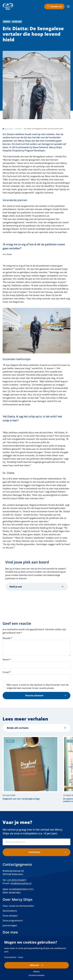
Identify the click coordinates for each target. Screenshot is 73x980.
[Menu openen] (68, 6)
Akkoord (34, 965)
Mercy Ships (9, 129)
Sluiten (21, 957)
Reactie (7, 638)
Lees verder (29, 769)
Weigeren (37, 971)
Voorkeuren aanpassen (37, 975)
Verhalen (18, 129)
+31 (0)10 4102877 (17, 880)
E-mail (7, 672)
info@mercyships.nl (21, 883)
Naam (7, 659)
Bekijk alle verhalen (18, 728)
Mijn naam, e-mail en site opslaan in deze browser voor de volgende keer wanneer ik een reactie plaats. (38, 686)
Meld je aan (16, 587)
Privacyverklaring (10, 957)
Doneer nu (56, 6)
